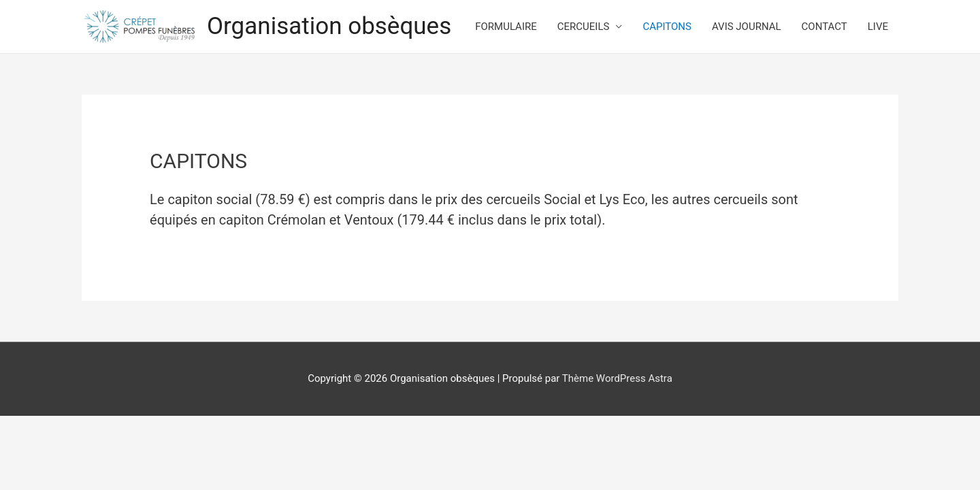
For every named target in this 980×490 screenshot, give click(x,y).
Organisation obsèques (329, 26)
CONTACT (824, 27)
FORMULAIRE (506, 27)
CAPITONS (667, 27)
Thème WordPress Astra (617, 378)
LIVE (878, 27)
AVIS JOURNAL (747, 27)
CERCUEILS (584, 27)
